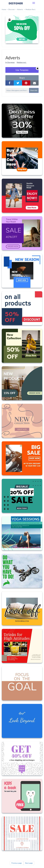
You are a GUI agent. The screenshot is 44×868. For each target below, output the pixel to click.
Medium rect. (22, 62)
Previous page (17, 863)
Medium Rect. (31, 9)
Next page (29, 863)
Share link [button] (34, 90)
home (4, 9)
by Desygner (10, 62)
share (22, 78)
